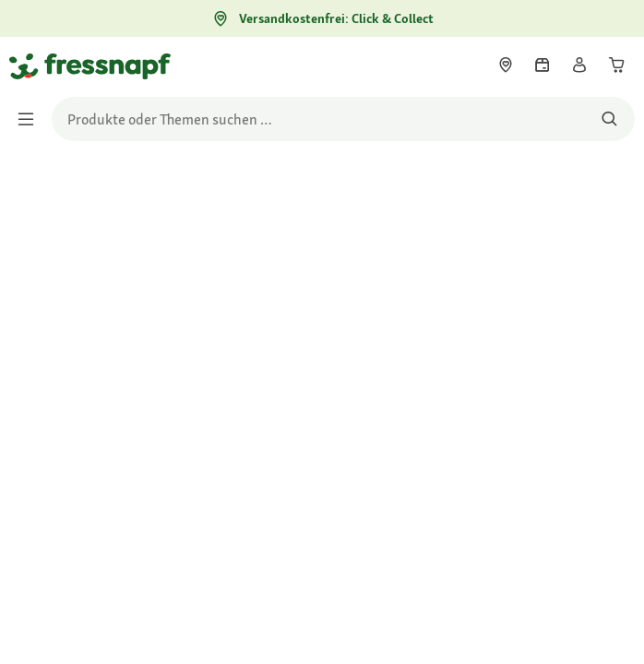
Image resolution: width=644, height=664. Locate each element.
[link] (506, 65)
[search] (343, 119)
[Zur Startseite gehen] (30, 65)
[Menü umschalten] (31, 119)
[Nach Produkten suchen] (609, 119)
